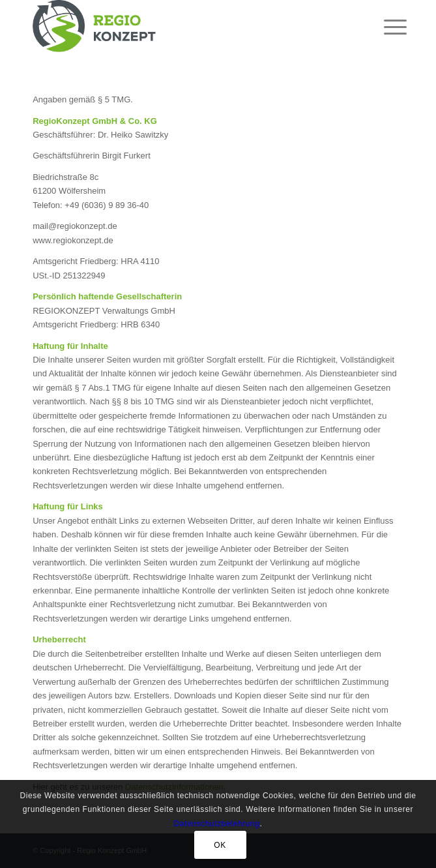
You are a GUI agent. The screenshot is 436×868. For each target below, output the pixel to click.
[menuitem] (385, 27)
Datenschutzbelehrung (216, 824)
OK (220, 845)
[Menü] (385, 27)
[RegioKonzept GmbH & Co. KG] (181, 26)
